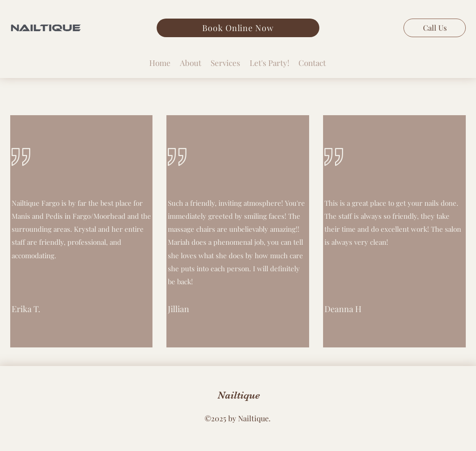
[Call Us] (435, 28)
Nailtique (239, 395)
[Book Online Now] (238, 28)
